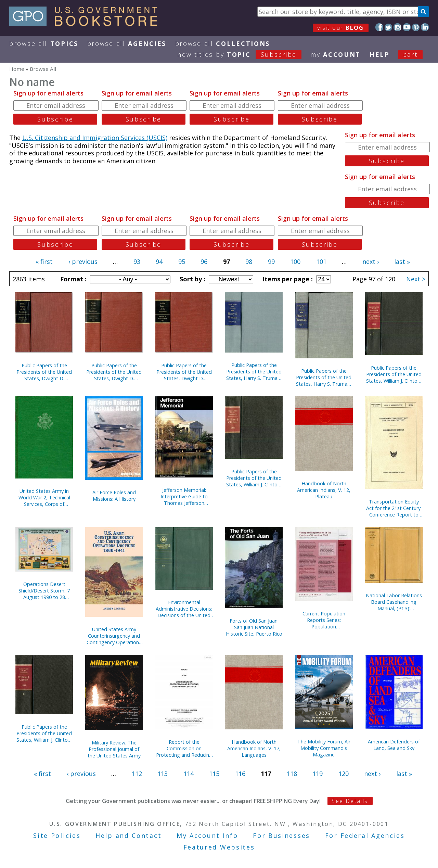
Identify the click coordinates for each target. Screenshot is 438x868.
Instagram (397, 27)
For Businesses (281, 835)
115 (214, 774)
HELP (380, 54)
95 (182, 261)
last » (402, 261)
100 (295, 261)
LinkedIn (425, 27)
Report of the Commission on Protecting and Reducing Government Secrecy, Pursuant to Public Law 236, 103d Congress (184, 748)
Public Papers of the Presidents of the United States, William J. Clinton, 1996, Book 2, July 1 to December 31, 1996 (254, 478)
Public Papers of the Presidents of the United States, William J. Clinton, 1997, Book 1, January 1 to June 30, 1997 (394, 374)
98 (249, 261)
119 (318, 774)
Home (17, 69)
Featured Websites (219, 847)
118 (292, 774)
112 (137, 774)
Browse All (44, 43)
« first (44, 261)
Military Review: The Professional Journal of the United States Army (114, 749)
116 (240, 774)
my (336, 54)
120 (344, 774)
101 (321, 261)
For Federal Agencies (365, 835)
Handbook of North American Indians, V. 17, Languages (254, 748)
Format (73, 279)
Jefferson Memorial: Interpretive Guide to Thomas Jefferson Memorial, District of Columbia (184, 496)
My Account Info (207, 835)
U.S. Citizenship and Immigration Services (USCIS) (95, 138)
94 (159, 261)
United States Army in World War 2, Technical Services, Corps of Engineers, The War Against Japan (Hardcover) (44, 497)
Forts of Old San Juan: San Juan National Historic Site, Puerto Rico (254, 627)
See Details (350, 801)
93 (137, 261)
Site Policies (57, 835)
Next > (416, 279)
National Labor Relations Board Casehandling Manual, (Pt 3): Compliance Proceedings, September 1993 (394, 602)
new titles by (244, 54)
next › (371, 261)
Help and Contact (128, 835)
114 (189, 774)
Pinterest (416, 27)
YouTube (407, 27)
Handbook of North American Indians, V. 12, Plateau (324, 490)
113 (163, 774)
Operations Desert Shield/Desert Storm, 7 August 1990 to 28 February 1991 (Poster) (44, 591)
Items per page (287, 279)
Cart (411, 54)
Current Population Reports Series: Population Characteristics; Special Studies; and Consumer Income (324, 620)
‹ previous (83, 261)
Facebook (379, 27)
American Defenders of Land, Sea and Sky (394, 745)
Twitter (389, 27)
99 (271, 261)
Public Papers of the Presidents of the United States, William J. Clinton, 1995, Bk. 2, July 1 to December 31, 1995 (44, 733)
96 (204, 261)
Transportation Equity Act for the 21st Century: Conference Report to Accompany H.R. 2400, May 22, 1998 (394, 508)
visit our (341, 28)
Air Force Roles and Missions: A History (114, 496)
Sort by (192, 279)
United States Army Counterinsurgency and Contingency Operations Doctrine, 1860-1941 (114, 636)
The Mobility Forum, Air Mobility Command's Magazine (324, 748)
